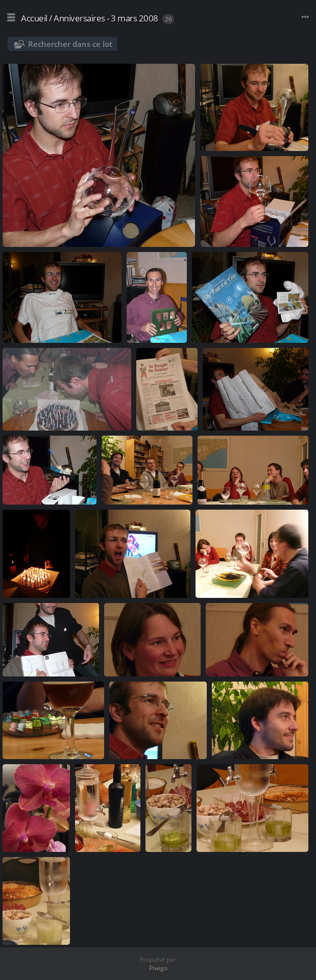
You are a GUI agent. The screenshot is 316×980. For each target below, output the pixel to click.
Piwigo (158, 968)
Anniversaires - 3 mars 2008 (106, 18)
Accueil (34, 18)
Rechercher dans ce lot (70, 44)
